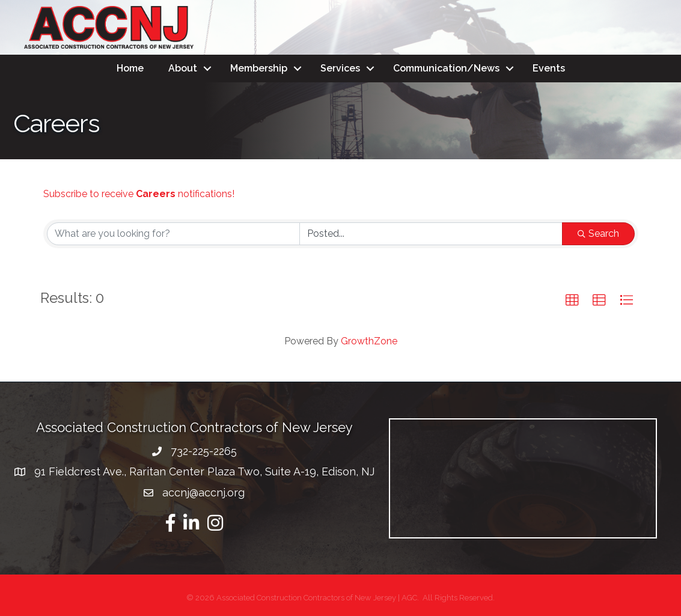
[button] (572, 300)
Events (549, 68)
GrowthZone (369, 341)
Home (130, 68)
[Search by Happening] (431, 234)
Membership (259, 68)
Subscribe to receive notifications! (139, 194)
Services (340, 68)
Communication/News (446, 68)
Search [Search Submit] (598, 233)
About (183, 68)
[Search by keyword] (174, 234)
